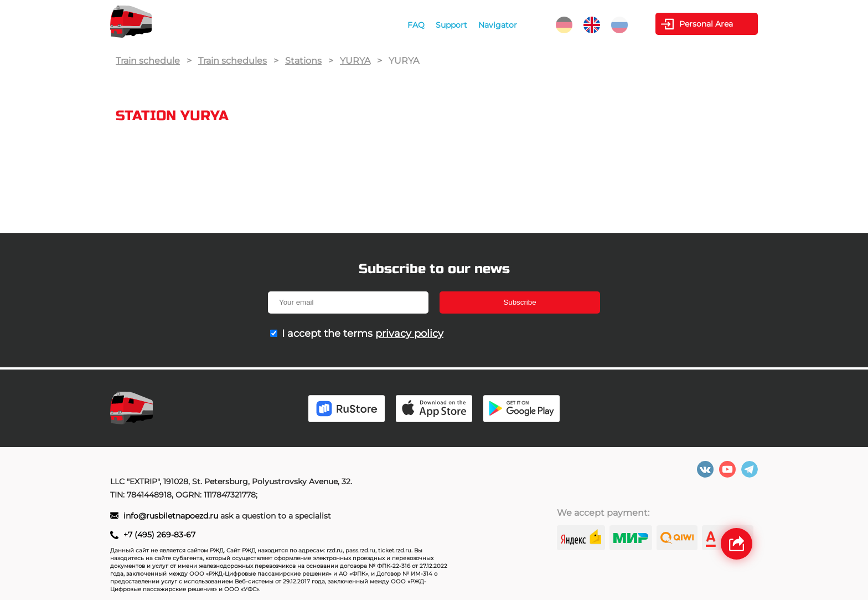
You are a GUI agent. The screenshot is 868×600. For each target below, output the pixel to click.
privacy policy (409, 334)
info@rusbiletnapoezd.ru (172, 516)
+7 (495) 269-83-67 (159, 535)
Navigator (498, 25)
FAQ (416, 25)
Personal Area (706, 24)
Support (451, 25)
